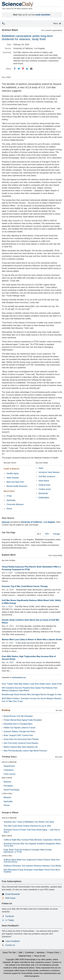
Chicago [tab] (56, 534)
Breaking (6, 710)
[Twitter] (19, 69)
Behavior (7, 782)
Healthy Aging (13, 473)
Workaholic (43, 493)
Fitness (7, 805)
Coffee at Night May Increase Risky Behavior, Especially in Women (32, 840)
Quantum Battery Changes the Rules (19, 731)
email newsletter (43, 15)
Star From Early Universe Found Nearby (21, 743)
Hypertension (9, 766)
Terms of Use (40, 956)
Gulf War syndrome (47, 476)
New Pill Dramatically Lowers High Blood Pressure (25, 751)
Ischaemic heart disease (49, 472)
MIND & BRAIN (7, 778)
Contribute (30, 953)
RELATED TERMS (42, 463)
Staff (20, 953)
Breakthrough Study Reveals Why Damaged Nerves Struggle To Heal (32, 694)
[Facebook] (15, 69)
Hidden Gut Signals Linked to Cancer (20, 728)
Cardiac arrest (45, 489)
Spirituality (11, 500)
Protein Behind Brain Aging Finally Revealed (23, 720)
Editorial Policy (25, 956)
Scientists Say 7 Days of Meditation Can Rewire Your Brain (29, 822)
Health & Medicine (11, 469)
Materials (6, 522)
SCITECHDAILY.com (19, 678)
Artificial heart (44, 485)
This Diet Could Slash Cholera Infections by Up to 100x (27, 826)
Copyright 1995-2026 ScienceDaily (21, 960)
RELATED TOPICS (10, 463)
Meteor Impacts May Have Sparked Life (21, 747)
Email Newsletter (13, 894)
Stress (9, 509)
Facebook (10, 916)
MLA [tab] (39, 534)
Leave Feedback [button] (13, 941)
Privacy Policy (53, 953)
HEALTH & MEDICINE (9, 762)
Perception (8, 786)
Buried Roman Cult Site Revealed (18, 716)
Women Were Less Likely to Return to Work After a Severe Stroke (32, 639)
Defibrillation (44, 498)
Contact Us (10, 945)
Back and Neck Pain (15, 482)
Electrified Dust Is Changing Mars (18, 724)
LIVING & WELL (7, 794)
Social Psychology (11, 790)
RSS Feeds (10, 898)
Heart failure (44, 481)
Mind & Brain (9, 491)
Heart (41, 468)
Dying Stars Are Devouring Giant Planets (21, 739)
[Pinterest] (23, 69)
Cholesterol (9, 770)
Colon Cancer (10, 774)
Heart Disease (13, 478)
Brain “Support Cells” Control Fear (18, 735)
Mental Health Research (17, 486)
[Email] (31, 69)
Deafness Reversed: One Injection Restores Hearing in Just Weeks (32, 866)
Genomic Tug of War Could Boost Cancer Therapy (25, 586)
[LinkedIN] (27, 69)
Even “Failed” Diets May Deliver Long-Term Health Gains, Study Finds (32, 684)
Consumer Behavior (15, 504)
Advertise (40, 953)
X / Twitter (10, 920)
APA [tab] (47, 534)
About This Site (9, 953)
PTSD (9, 496)
